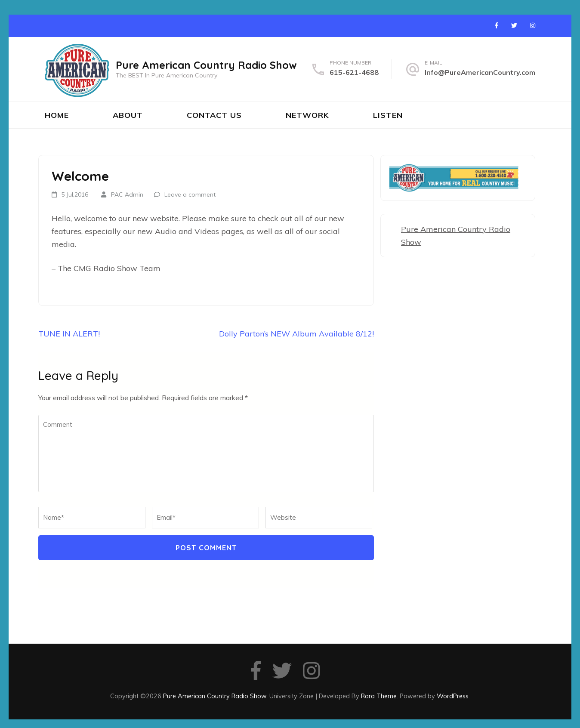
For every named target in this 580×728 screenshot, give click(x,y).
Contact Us (214, 115)
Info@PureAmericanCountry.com (480, 72)
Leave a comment (190, 194)
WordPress (453, 696)
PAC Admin (127, 194)
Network (307, 115)
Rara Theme (379, 696)
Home (57, 115)
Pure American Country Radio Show (206, 65)
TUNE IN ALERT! (69, 334)
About (128, 115)
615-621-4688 (354, 72)
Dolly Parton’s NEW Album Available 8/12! (296, 334)
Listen (388, 115)
